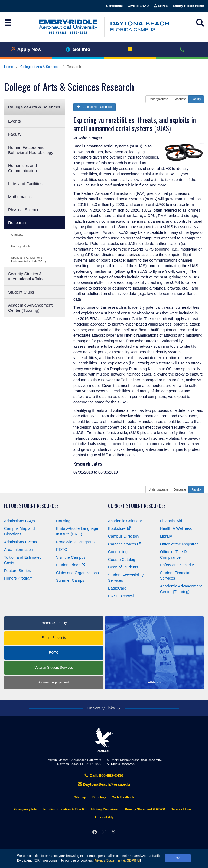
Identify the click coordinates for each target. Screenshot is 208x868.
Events (14, 121)
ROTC (62, 550)
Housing (63, 521)
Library (166, 536)
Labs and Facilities (25, 184)
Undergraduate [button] (158, 99)
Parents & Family (54, 623)
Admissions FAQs (19, 521)
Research (17, 223)
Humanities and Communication (22, 168)
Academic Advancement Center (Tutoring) (30, 308)
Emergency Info (25, 809)
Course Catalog (122, 560)
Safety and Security (177, 565)
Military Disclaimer (105, 809)
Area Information (18, 550)
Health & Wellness (176, 528)
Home (9, 67)
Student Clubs (21, 292)
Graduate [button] (180, 99)
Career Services (124, 544)
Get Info (78, 49)
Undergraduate (21, 246)
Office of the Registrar (179, 544)
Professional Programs (76, 542)
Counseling (118, 552)
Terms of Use (181, 809)
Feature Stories (17, 571)
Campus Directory (124, 536)
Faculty (15, 134)
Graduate (17, 235)
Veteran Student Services (54, 668)
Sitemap (80, 797)
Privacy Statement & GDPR (117, 860)
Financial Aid (171, 521)
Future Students (54, 638)
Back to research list (95, 107)
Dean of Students (123, 567)
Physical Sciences (25, 210)
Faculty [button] (196, 99)
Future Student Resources (31, 506)
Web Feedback (123, 797)
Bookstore (119, 528)
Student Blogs (71, 565)
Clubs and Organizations (77, 573)
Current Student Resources (137, 506)
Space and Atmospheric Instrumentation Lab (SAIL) (29, 259)
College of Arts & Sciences (40, 67)
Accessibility (104, 817)
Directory (99, 797)
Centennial (114, 6)
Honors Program (18, 578)
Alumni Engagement (54, 682)
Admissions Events (21, 542)
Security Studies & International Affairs (26, 276)
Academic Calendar (125, 521)
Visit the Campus (71, 557)
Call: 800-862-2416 (104, 775)
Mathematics (20, 197)
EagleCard (117, 588)
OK (178, 858)
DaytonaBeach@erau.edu (104, 784)
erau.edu (104, 740)
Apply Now (26, 49)
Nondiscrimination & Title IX (64, 809)
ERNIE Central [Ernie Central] (121, 596)
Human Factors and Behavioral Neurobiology (31, 150)
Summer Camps (70, 580)
